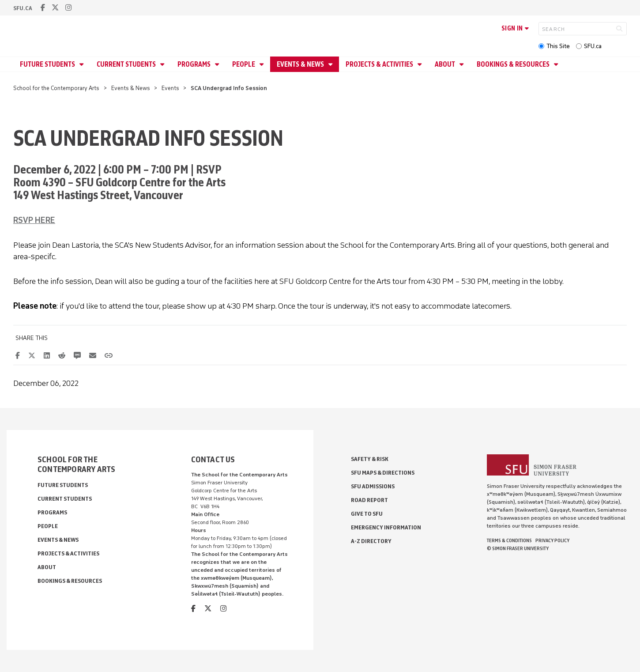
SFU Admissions (373, 486)
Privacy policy (552, 540)
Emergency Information (386, 527)
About (446, 64)
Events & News (301, 64)
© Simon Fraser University (518, 548)
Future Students (48, 64)
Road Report (369, 500)
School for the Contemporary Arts (56, 88)
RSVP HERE (34, 220)
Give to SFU (367, 514)
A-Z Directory (371, 541)
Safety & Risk (370, 459)
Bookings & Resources (514, 64)
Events (170, 88)
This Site (558, 46)
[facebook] (43, 8)
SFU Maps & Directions (383, 473)
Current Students (127, 64)
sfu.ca (23, 8)
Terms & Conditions (509, 540)
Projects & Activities (380, 64)
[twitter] (55, 8)
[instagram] (68, 8)
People (244, 64)
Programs (195, 64)
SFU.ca (593, 46)
